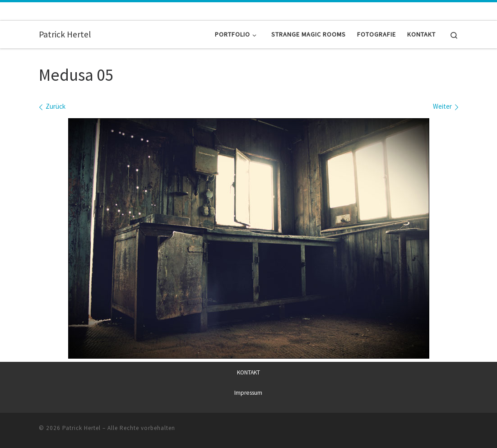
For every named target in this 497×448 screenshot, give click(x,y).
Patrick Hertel (81, 427)
